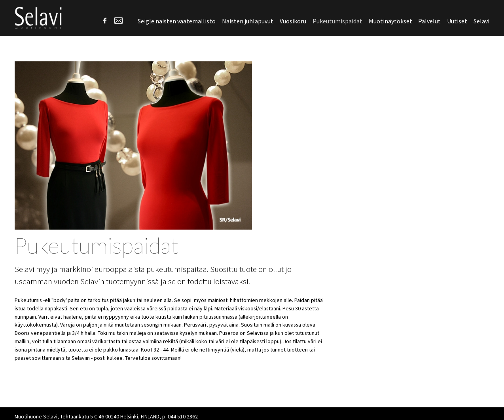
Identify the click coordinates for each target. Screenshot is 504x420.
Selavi (481, 21)
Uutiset (457, 21)
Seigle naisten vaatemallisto (177, 21)
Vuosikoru (293, 21)
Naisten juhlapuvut (248, 21)
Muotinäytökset (390, 21)
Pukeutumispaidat (337, 21)
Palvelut (429, 21)
